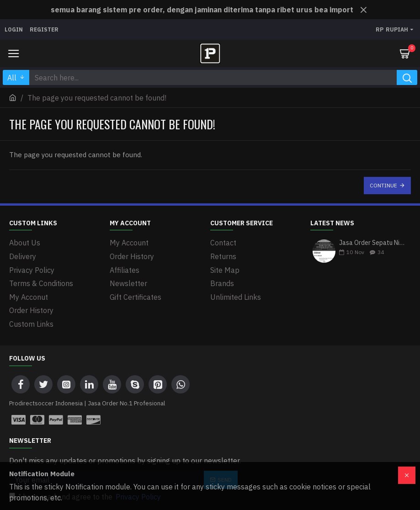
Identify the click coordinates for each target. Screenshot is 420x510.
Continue (383, 185)
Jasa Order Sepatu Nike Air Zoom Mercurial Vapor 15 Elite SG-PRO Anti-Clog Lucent (372, 243)
